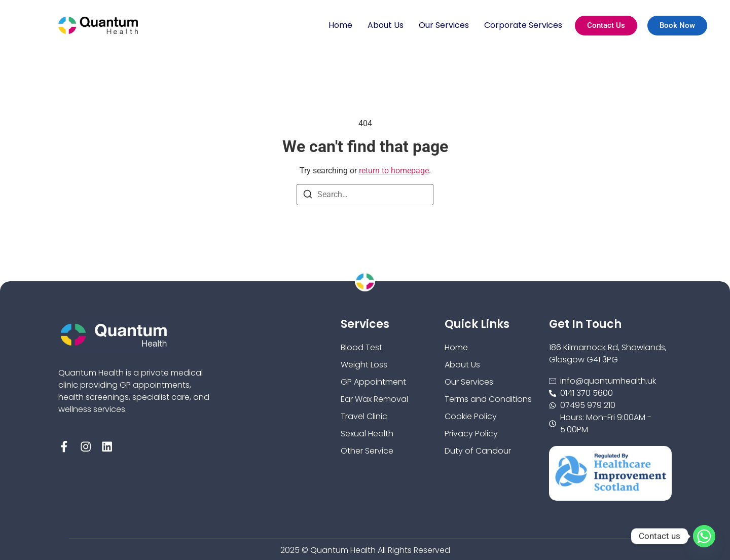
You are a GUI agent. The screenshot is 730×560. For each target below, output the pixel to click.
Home (340, 25)
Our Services (444, 25)
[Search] (308, 196)
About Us (386, 25)
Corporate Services (523, 25)
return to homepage (394, 171)
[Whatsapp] (704, 536)
